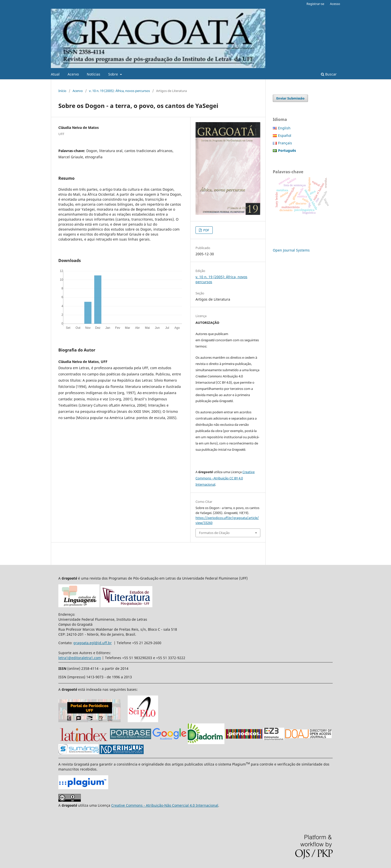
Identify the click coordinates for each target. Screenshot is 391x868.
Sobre (114, 74)
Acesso (335, 4)
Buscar (329, 74)
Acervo (73, 74)
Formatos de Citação (214, 533)
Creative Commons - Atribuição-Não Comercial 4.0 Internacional (165, 805)
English (284, 128)
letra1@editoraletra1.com (80, 658)
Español (285, 135)
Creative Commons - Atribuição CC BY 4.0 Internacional (225, 478)
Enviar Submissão (290, 98)
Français (285, 143)
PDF (206, 230)
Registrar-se (315, 4)
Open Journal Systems (291, 250)
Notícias (94, 74)
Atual (55, 74)
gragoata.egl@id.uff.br (93, 643)
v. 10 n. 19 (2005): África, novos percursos (119, 91)
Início (62, 91)
